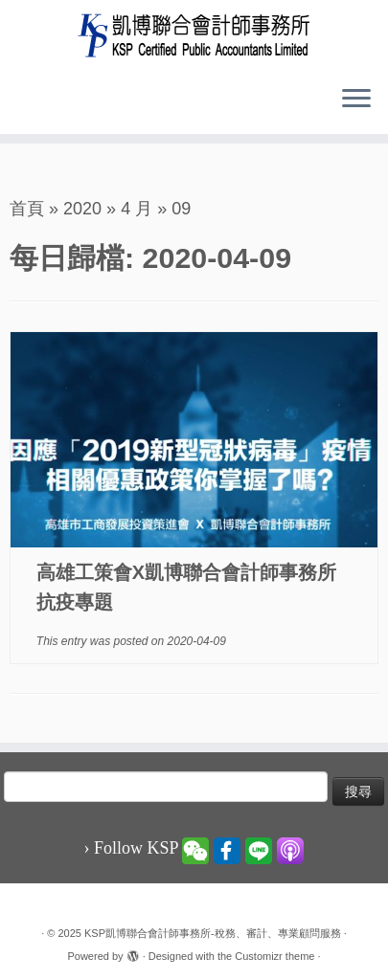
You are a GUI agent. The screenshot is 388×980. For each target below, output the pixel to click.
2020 (82, 209)
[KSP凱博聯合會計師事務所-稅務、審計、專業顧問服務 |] (194, 35)
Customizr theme (274, 956)
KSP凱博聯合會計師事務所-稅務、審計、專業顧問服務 (213, 933)
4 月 (137, 209)
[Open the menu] (356, 100)
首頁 (27, 209)
